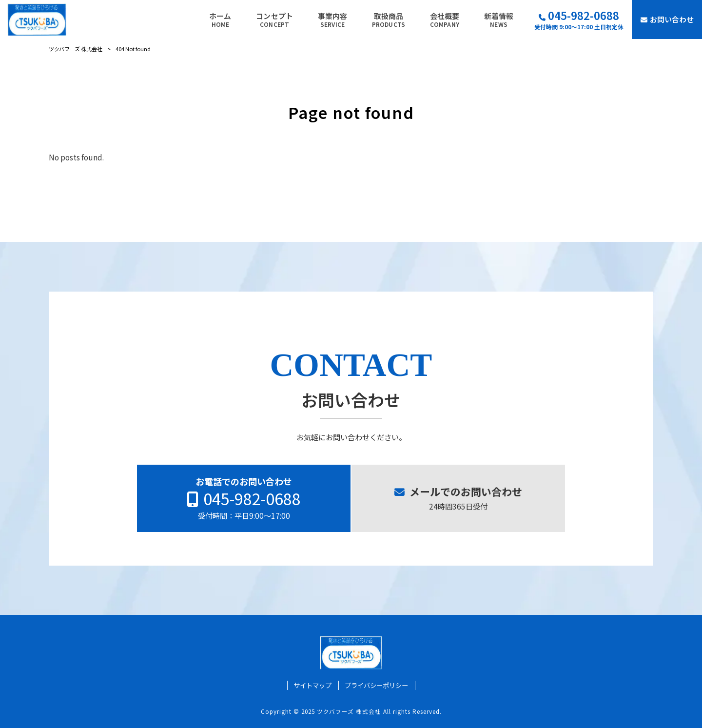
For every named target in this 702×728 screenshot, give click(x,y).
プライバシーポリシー (376, 685)
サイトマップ (312, 685)
